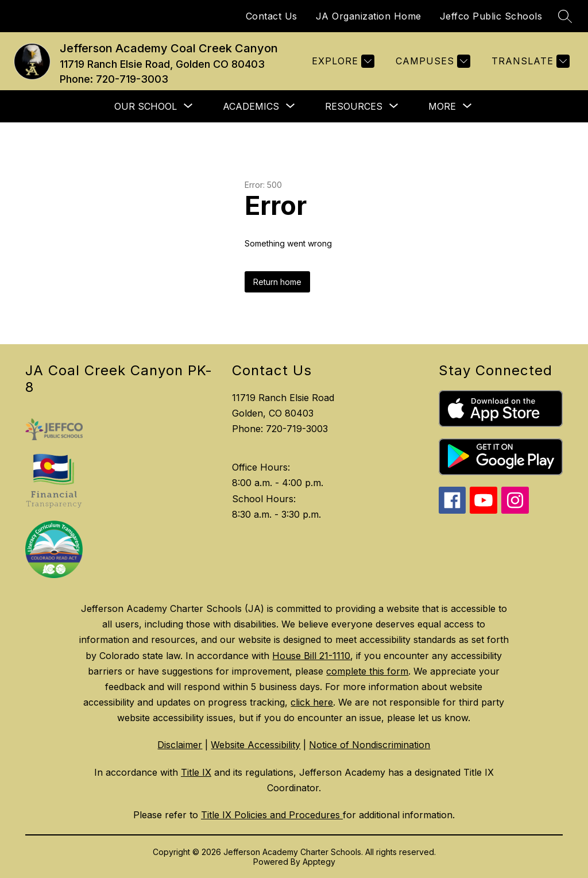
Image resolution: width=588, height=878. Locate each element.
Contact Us (272, 16)
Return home (277, 282)
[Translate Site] (529, 61)
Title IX (196, 772)
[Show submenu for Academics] (251, 106)
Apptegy (319, 862)
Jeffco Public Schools (491, 16)
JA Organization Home (369, 16)
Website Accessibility (256, 745)
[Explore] (342, 61)
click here (312, 702)
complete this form (367, 671)
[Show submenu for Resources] (354, 106)
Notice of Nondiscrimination (370, 745)
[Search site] (565, 16)
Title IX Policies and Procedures (272, 815)
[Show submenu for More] (442, 106)
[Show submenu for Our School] (146, 106)
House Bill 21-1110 (311, 656)
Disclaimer (180, 745)
